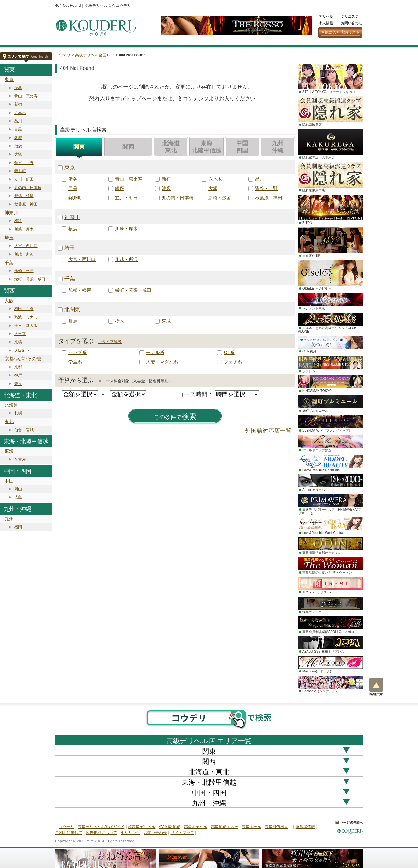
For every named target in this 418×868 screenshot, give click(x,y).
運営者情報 (305, 827)
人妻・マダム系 (162, 362)
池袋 (18, 146)
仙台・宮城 (24, 430)
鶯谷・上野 (24, 163)
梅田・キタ (24, 309)
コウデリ (63, 55)
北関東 (72, 309)
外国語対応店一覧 (268, 431)
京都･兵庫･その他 (23, 359)
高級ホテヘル (196, 827)
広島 (18, 497)
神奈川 (11, 213)
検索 (175, 417)
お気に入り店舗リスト (340, 32)
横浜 (18, 221)
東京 (9, 79)
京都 (18, 367)
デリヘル (326, 16)
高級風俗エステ (225, 827)
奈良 (18, 384)
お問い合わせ (352, 23)
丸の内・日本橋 (28, 188)
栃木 (120, 321)
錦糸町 (20, 171)
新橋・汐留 (24, 196)
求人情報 (326, 23)
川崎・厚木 (24, 229)
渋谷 (18, 88)
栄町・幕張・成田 (30, 279)
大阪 (9, 301)
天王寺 (20, 334)
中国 (9, 481)
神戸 (18, 375)
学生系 (75, 362)
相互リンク (130, 833)
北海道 (11, 405)
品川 (18, 121)
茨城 (166, 321)
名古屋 (20, 459)
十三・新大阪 (26, 326)
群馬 (73, 321)
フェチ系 (233, 362)
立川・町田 (24, 179)
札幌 (18, 413)
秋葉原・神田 (26, 204)
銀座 (18, 138)
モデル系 (155, 352)
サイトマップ (182, 833)
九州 (9, 519)
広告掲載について (101, 833)
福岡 (18, 527)
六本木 (20, 113)
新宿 (18, 104)
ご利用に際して (69, 833)
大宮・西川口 (26, 246)
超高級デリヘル (142, 827)
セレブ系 (77, 352)
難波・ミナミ (26, 317)
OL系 (229, 352)
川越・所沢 (24, 254)
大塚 (18, 154)
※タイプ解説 (110, 342)
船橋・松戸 (24, 271)
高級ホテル (251, 827)
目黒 (18, 129)
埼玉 (9, 238)
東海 (9, 451)
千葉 (9, 263)
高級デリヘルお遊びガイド (101, 827)
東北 (9, 422)
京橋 (18, 342)
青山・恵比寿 (26, 96)
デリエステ (350, 16)
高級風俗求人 (276, 827)
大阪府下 (22, 351)
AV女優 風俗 (170, 827)
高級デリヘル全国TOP (95, 55)
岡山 (18, 489)
